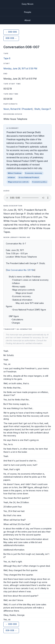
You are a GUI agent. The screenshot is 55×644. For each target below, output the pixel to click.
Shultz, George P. (43, 109)
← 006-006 (11, 32)
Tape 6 (7, 58)
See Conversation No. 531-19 (20, 270)
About (27, 20)
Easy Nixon (28, 4)
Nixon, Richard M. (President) (18, 109)
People (28, 12)
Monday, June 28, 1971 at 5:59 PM (20, 69)
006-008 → (11, 38)
